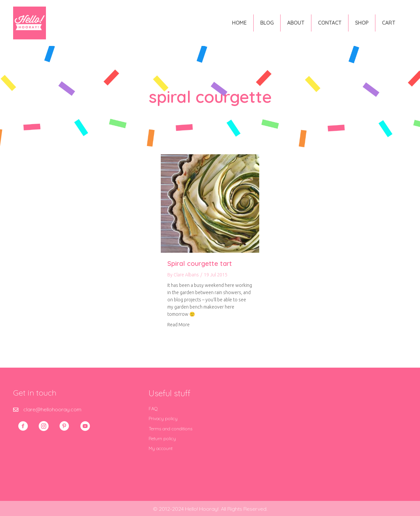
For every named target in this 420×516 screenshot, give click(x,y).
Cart (389, 23)
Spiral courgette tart (200, 263)
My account (161, 448)
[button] (23, 426)
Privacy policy (163, 419)
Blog (267, 23)
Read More (178, 325)
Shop (362, 23)
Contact (330, 23)
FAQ (153, 409)
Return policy (162, 439)
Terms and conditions (170, 429)
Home (239, 23)
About (296, 23)
